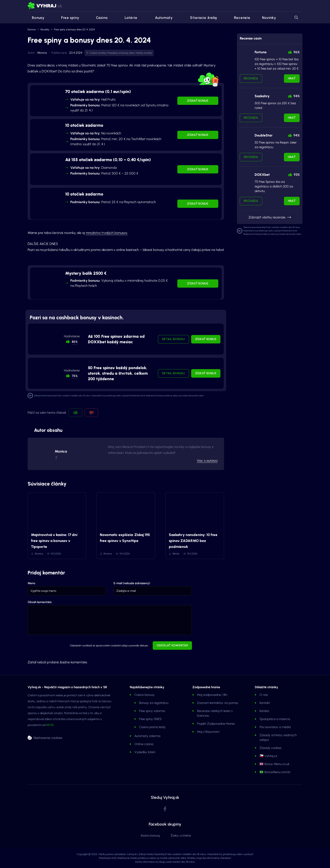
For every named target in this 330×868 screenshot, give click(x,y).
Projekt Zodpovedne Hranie (216, 724)
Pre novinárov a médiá (275, 727)
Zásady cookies (270, 748)
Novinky (269, 18)
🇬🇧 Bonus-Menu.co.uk (274, 764)
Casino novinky (98, 53)
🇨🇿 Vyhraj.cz (268, 756)
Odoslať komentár (172, 645)
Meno (31, 583)
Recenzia (251, 78)
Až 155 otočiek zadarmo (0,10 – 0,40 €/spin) (108, 160)
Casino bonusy (145, 695)
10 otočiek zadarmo (84, 125)
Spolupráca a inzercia (275, 719)
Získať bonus (198, 101)
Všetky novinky (144, 53)
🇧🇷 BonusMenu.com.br (275, 772)
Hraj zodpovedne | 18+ (212, 695)
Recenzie (240, 18)
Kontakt (265, 703)
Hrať (292, 78)
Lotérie (128, 18)
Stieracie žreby (201, 18)
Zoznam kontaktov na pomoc (218, 703)
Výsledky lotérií (145, 752)
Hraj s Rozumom (208, 732)
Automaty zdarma (147, 736)
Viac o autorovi (207, 461)
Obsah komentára (39, 602)
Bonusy (36, 18)
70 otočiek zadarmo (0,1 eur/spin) (98, 91)
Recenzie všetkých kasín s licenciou (215, 713)
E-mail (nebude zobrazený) (132, 583)
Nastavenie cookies (48, 738)
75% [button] (75, 376)
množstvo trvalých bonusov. (107, 233)
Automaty (161, 18)
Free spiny (68, 18)
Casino (99, 18)
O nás (264, 695)
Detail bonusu (173, 339)
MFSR (50, 725)
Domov (32, 30)
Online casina (144, 744)
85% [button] (75, 342)
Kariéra (264, 711)
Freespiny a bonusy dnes (121, 53)
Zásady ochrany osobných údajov (278, 737)
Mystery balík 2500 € (86, 273)
